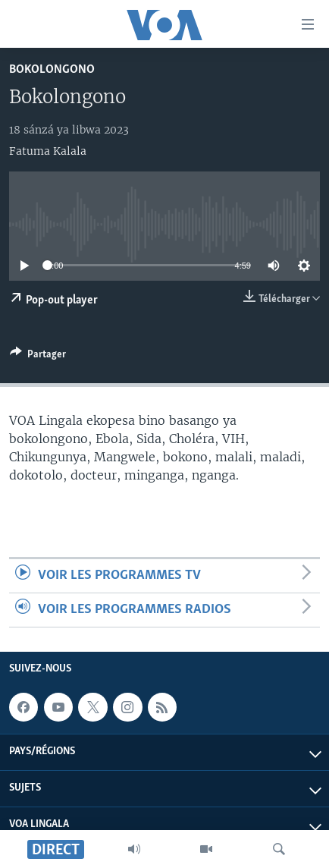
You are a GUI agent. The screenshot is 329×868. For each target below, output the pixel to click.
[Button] (38, 357)
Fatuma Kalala (48, 151)
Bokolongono (52, 69)
